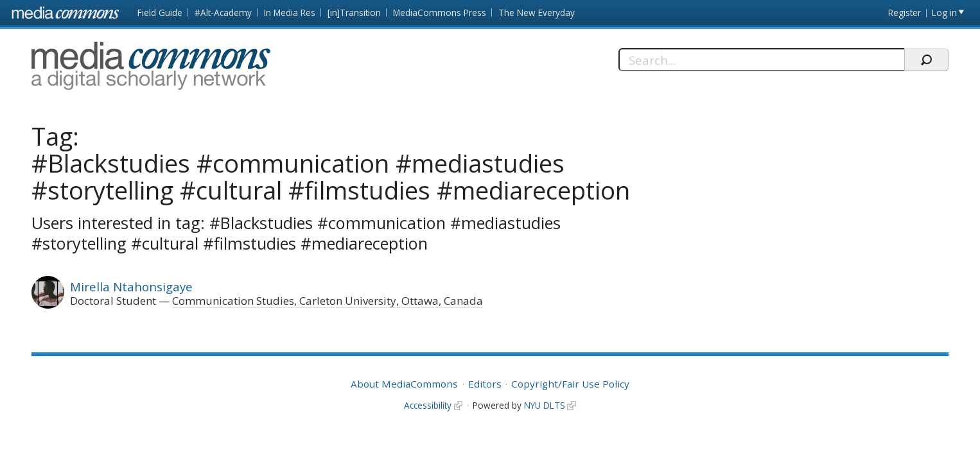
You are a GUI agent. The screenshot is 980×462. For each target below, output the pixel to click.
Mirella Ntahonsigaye (131, 287)
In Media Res (290, 13)
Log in (944, 13)
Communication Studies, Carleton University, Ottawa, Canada (328, 301)
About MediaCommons (404, 384)
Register (905, 13)
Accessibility (428, 405)
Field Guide (160, 13)
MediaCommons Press (440, 13)
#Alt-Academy (223, 13)
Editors (485, 384)
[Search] (761, 60)
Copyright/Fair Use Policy (570, 384)
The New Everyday (537, 13)
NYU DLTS (545, 405)
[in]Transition (354, 13)
